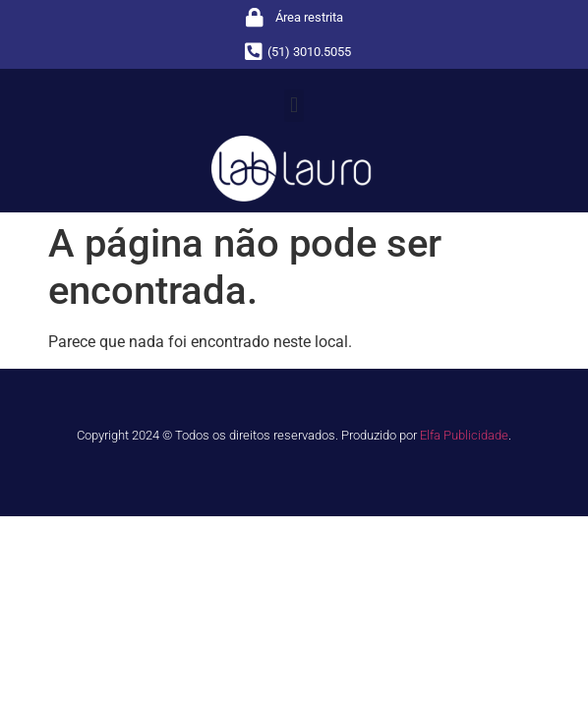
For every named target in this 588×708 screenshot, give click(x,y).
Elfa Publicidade (464, 435)
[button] (294, 106)
